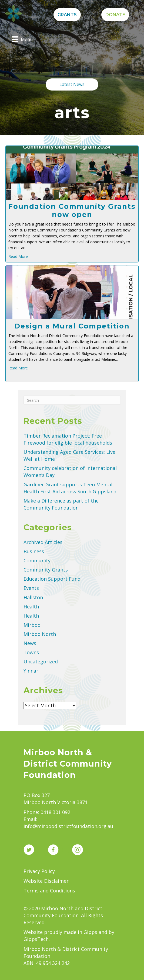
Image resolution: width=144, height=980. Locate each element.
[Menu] (22, 39)
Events (31, 588)
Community (37, 560)
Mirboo (32, 625)
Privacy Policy (39, 871)
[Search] (72, 400)
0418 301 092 (55, 812)
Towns (31, 652)
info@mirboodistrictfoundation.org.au (68, 826)
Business (34, 551)
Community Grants (46, 570)
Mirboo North (40, 634)
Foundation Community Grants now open (72, 210)
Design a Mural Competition (72, 326)
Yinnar (31, 671)
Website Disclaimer (46, 881)
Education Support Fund (52, 579)
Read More (18, 256)
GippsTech (36, 939)
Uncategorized (41, 662)
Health (31, 607)
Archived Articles (43, 542)
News (30, 643)
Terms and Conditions (49, 891)
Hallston (33, 597)
